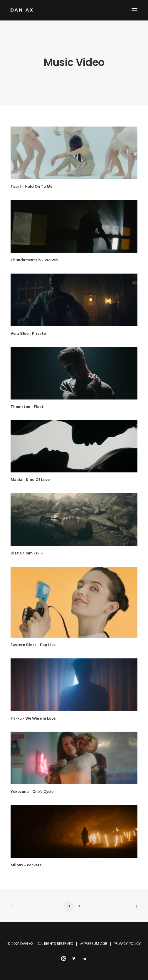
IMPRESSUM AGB (94, 944)
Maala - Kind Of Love (30, 480)
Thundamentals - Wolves (34, 260)
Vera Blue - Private (28, 334)
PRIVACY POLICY (127, 944)
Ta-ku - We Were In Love (33, 719)
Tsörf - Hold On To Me (31, 187)
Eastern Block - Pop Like (33, 645)
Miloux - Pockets (26, 865)
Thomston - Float (27, 407)
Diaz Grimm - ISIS (27, 553)
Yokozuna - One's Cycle (32, 792)
